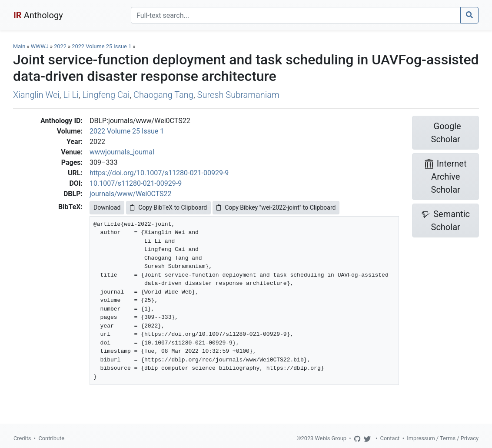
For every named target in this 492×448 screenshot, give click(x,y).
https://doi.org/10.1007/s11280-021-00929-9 (159, 173)
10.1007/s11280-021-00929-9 (136, 183)
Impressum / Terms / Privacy (443, 438)
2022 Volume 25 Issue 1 (102, 46)
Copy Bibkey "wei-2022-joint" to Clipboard (276, 207)
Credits (22, 438)
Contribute (51, 438)
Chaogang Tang (163, 95)
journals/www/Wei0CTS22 (131, 194)
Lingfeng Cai (106, 95)
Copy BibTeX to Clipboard (168, 207)
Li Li (71, 95)
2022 (60, 46)
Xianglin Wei (36, 95)
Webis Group (331, 438)
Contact (390, 438)
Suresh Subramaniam (238, 95)
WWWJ (40, 46)
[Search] (296, 15)
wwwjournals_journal (122, 152)
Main (19, 46)
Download (107, 207)
